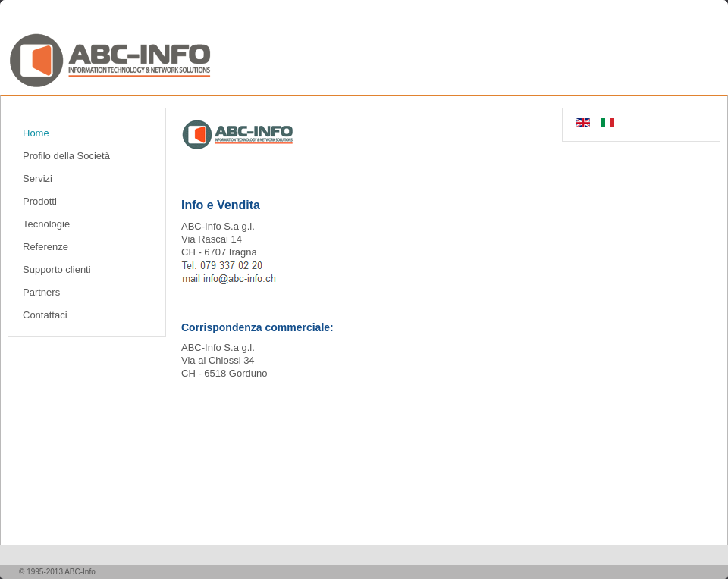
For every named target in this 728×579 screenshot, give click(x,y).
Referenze (45, 247)
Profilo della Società (66, 156)
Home (36, 133)
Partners (41, 292)
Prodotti (40, 201)
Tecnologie (46, 224)
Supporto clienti (57, 269)
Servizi (38, 178)
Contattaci (45, 315)
